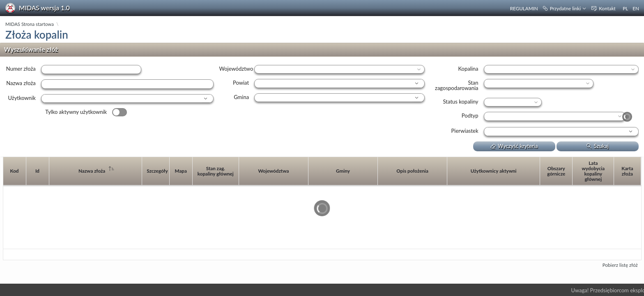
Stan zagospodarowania (457, 85)
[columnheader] (15, 171)
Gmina (241, 97)
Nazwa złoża (21, 83)
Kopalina (468, 69)
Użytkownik (22, 98)
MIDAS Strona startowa (30, 24)
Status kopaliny (461, 102)
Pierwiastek (465, 131)
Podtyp (470, 116)
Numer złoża (21, 69)
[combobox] (123, 99)
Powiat (241, 83)
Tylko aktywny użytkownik (76, 112)
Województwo (236, 69)
